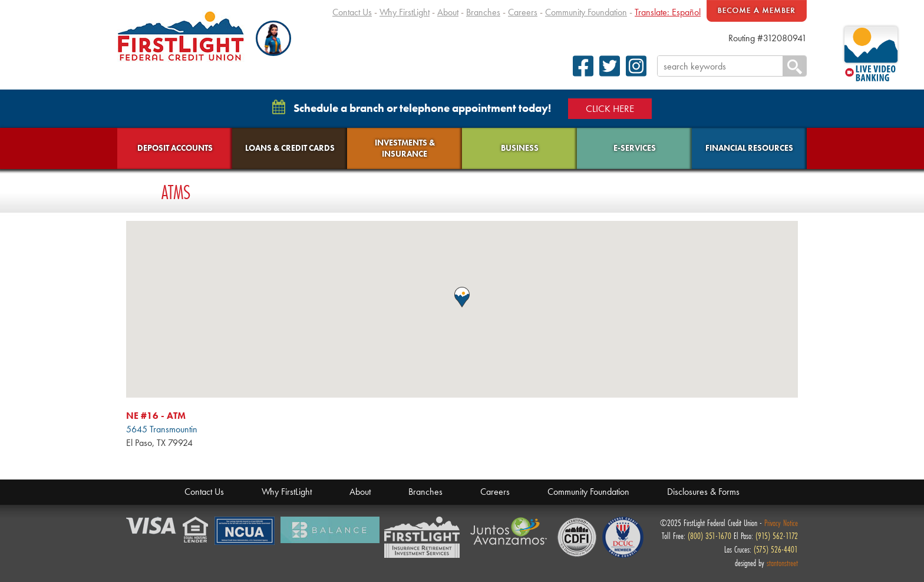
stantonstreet (782, 563)
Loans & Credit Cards (290, 148)
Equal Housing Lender (196, 530)
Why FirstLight (405, 12)
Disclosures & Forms (703, 492)
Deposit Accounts (175, 148)
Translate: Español (668, 12)
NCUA (245, 531)
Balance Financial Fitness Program (330, 530)
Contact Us (352, 12)
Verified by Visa (152, 526)
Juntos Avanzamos (511, 531)
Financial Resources (749, 148)
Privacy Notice (781, 523)
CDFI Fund (577, 537)
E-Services (635, 148)
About (448, 12)
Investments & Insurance (405, 148)
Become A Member (757, 11)
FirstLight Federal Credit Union (181, 36)
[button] (273, 38)
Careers (523, 12)
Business (520, 148)
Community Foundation (586, 12)
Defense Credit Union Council (623, 537)
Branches (483, 12)
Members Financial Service (425, 538)
